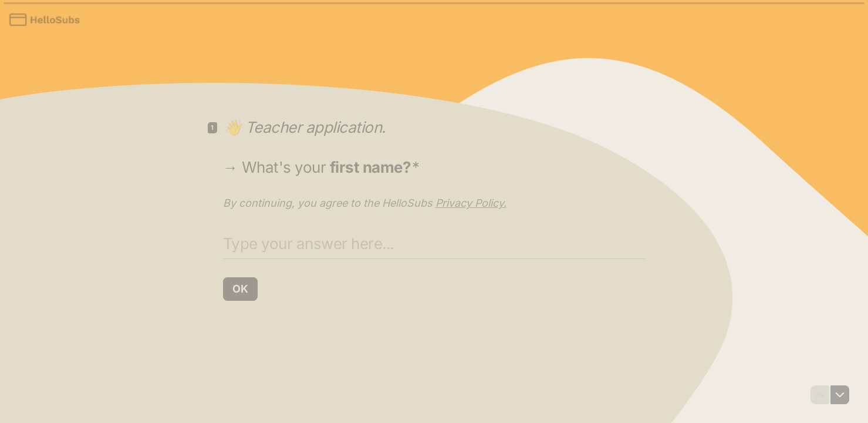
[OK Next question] (240, 289)
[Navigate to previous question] (820, 395)
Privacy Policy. (471, 203)
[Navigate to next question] (840, 395)
